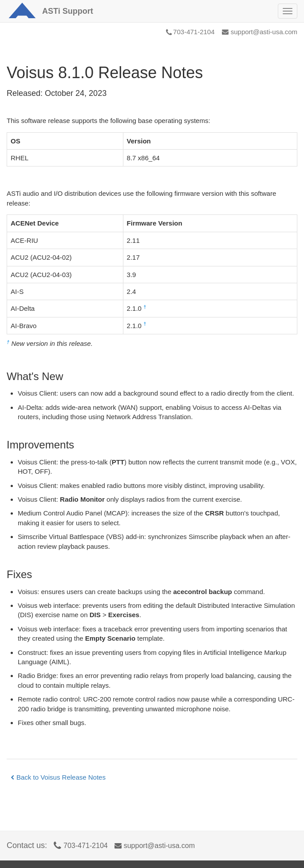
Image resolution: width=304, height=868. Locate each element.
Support (68, 11)
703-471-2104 (190, 32)
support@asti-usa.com (260, 32)
